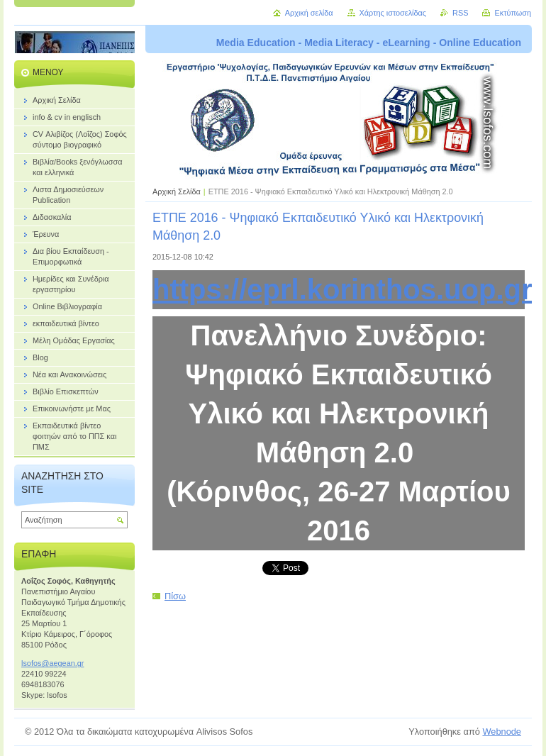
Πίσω (175, 596)
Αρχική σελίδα (309, 13)
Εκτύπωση (513, 13)
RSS (460, 13)
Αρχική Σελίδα (177, 191)
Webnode (502, 732)
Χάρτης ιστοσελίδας (393, 13)
